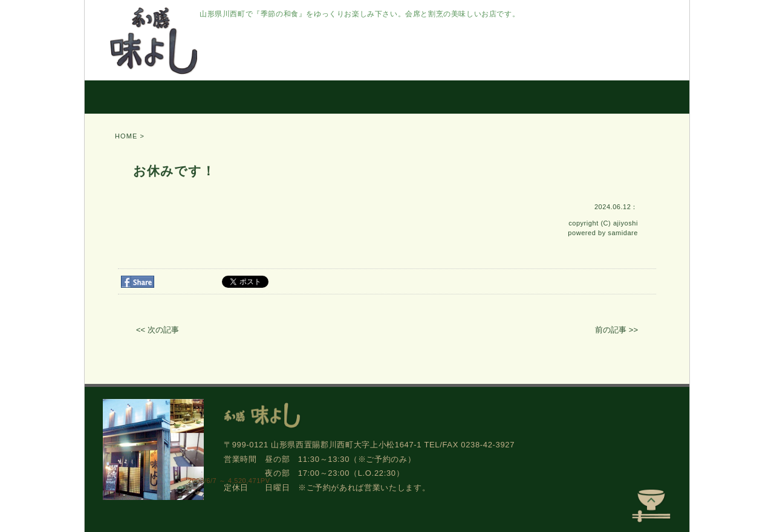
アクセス (648, 97)
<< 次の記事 (158, 330)
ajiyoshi (626, 223)
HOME (125, 97)
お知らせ (480, 97)
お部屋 (331, 97)
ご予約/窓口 (562, 97)
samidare (623, 233)
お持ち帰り (404, 97)
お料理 (268, 97)
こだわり (201, 97)
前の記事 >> (616, 330)
